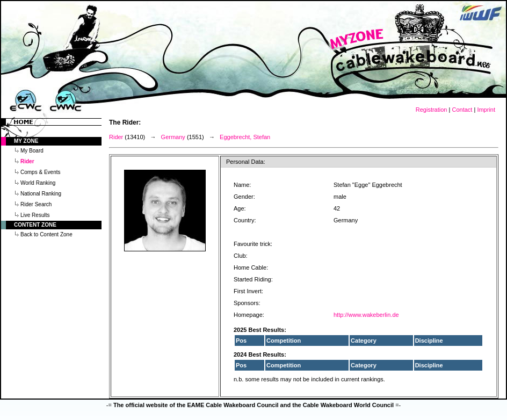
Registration (432, 110)
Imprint (486, 110)
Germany (173, 137)
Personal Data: (246, 162)
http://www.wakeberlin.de (366, 315)
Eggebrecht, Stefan (245, 137)
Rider (116, 137)
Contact (462, 110)
